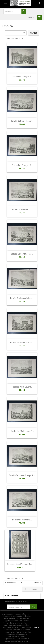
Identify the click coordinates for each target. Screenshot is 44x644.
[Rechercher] (15, 11)
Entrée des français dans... (22, 298)
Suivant (37, 583)
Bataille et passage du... (22, 209)
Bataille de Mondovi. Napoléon (22, 475)
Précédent (10, 583)
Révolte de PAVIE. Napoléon (22, 431)
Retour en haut (32, 589)
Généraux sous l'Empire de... (20, 564)
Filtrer (33, 33)
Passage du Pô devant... (22, 387)
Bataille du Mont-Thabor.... (22, 121)
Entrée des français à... (22, 77)
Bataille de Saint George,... (22, 254)
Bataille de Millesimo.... (22, 520)
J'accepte (36, 627)
